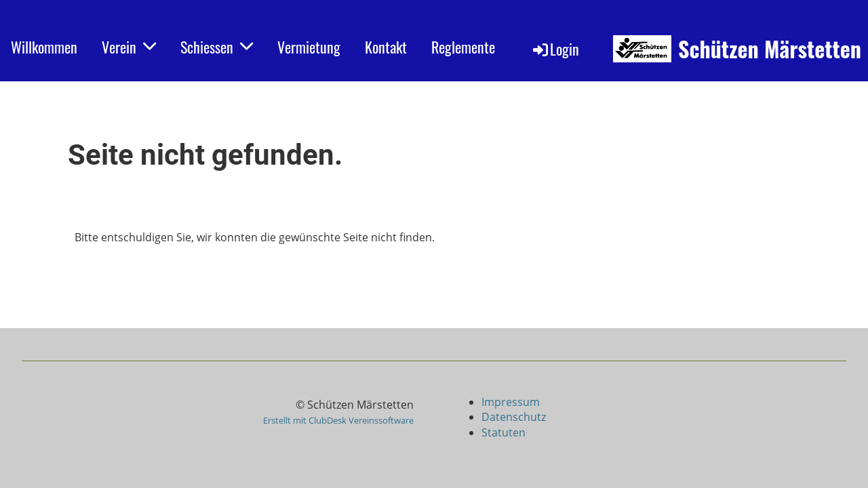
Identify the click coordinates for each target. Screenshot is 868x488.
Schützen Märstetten (770, 49)
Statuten (504, 432)
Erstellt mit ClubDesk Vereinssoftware (338, 420)
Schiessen (217, 47)
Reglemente (463, 47)
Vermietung (309, 47)
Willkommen (44, 47)
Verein (129, 47)
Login (555, 49)
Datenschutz (514, 417)
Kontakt (386, 47)
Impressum (512, 402)
